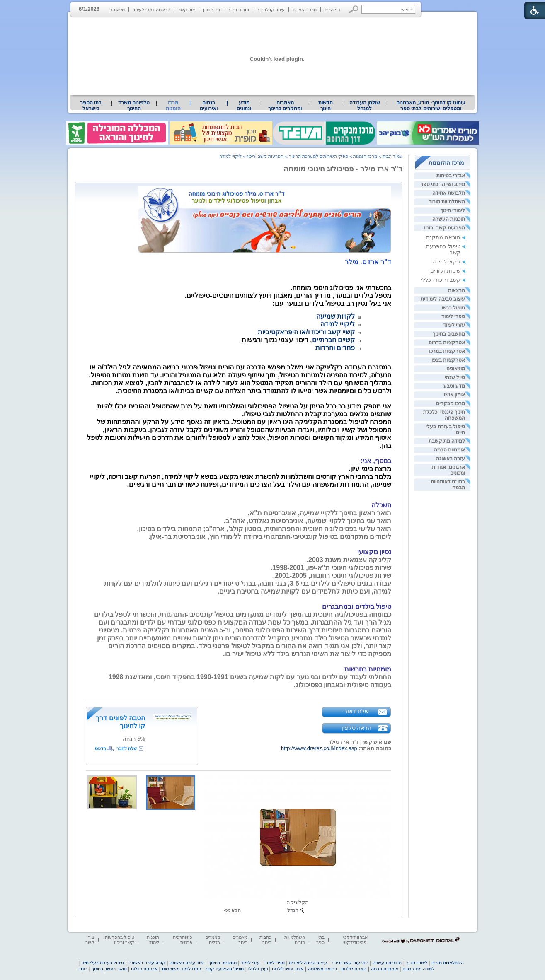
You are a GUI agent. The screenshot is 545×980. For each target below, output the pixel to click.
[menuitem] (431, 106)
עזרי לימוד (454, 325)
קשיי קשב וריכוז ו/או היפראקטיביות (306, 332)
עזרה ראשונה (451, 459)
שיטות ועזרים (445, 271)
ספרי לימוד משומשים (182, 969)
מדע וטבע (454, 386)
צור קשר (187, 10)
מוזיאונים (456, 369)
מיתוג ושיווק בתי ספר (443, 184)
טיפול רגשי (453, 308)
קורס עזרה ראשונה (147, 963)
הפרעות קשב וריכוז (444, 228)
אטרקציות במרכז (447, 351)
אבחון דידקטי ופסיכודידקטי (355, 940)
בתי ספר (320, 940)
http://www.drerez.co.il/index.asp (319, 748)
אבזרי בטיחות (451, 176)
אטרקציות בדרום (447, 343)
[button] (354, 9)
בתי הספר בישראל (91, 106)
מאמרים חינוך (240, 940)
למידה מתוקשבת (447, 441)
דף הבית (332, 10)
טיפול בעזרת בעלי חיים (103, 963)
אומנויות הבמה (449, 450)
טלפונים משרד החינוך (134, 106)
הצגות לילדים (354, 969)
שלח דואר (356, 711)
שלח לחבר (127, 748)
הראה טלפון (357, 728)
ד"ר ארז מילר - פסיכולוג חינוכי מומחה (343, 169)
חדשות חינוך (326, 106)
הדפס (101, 748)
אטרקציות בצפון (448, 360)
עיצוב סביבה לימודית (443, 299)
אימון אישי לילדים (288, 969)
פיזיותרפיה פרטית (183, 940)
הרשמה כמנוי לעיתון (151, 10)
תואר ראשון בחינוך (109, 969)
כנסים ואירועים (209, 106)
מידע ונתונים (244, 106)
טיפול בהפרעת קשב (224, 969)
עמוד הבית (392, 156)
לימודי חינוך (453, 210)
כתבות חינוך (265, 940)
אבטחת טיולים (144, 969)
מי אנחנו (117, 10)
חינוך (83, 969)
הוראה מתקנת (443, 237)
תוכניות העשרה (449, 219)
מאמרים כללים (213, 940)
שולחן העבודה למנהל (365, 106)
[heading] (368, 262)
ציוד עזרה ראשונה (187, 963)
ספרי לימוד (453, 316)
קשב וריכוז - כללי (441, 280)
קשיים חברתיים (333, 340)
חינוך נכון (212, 10)
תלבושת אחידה (449, 193)
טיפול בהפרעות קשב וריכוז (120, 940)
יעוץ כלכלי (258, 969)
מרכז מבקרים (451, 403)
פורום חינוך (239, 10)
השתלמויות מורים (447, 202)
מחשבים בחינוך (449, 334)
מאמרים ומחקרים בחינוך (285, 106)
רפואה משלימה (322, 969)
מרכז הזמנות (305, 10)
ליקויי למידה (446, 262)
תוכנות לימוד (153, 940)
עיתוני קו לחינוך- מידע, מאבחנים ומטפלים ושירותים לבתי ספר (431, 106)
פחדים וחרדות (335, 348)
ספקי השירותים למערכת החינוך (319, 156)
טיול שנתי (455, 377)
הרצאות (457, 290)
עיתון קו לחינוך (271, 10)
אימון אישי (454, 395)
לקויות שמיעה (335, 316)
